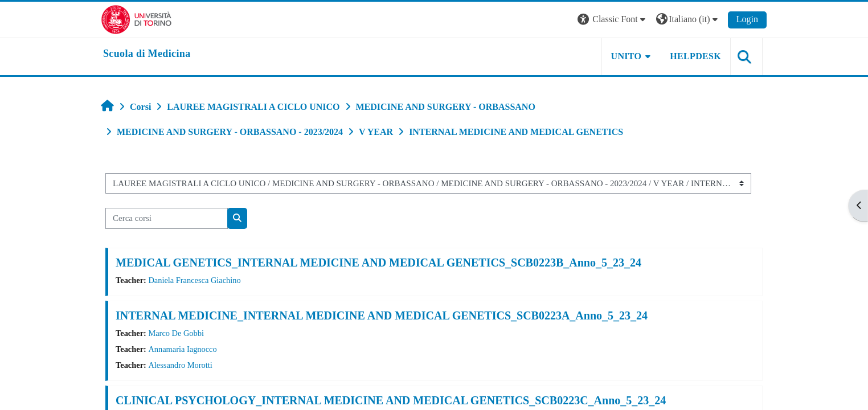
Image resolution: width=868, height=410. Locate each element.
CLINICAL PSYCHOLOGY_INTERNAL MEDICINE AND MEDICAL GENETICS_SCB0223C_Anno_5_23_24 (391, 400)
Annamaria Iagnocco (182, 349)
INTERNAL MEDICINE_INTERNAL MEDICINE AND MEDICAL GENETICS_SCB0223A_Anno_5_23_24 (382, 315)
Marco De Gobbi (176, 333)
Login (747, 19)
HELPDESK (695, 56)
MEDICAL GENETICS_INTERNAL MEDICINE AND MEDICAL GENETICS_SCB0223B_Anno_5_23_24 (378, 263)
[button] (613, 20)
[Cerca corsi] (167, 218)
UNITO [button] (627, 56)
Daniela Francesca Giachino (194, 280)
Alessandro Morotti (180, 365)
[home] (147, 54)
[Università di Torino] (136, 19)
